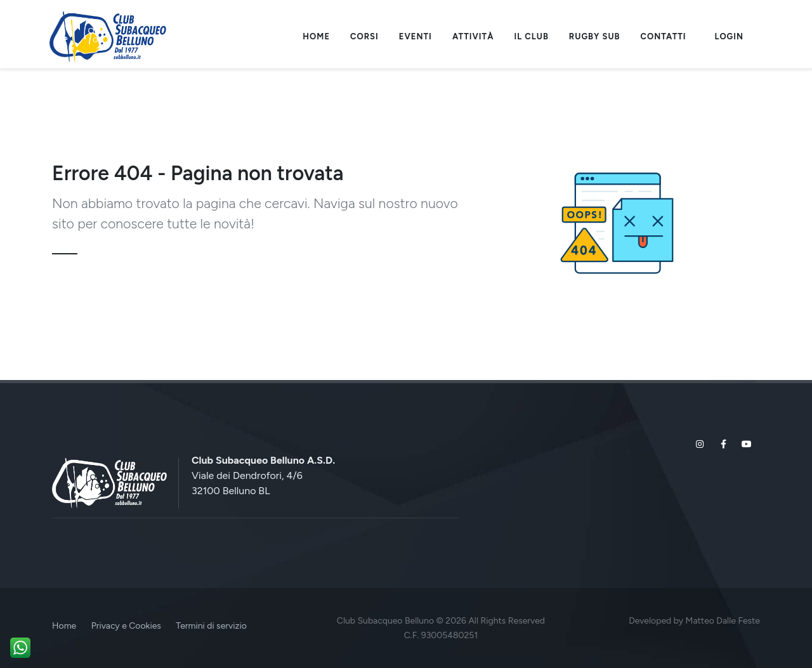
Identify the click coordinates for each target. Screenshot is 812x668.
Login (729, 36)
